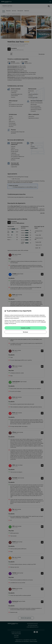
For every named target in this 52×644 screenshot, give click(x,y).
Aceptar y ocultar (26, 328)
